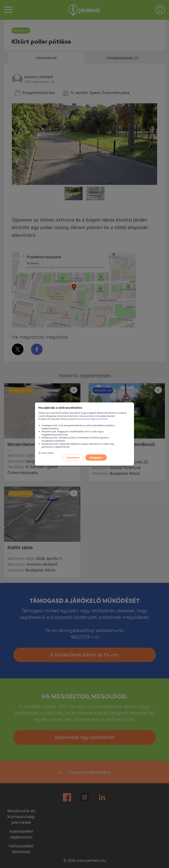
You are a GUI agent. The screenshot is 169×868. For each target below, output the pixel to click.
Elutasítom (73, 458)
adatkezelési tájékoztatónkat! (93, 419)
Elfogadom (96, 458)
